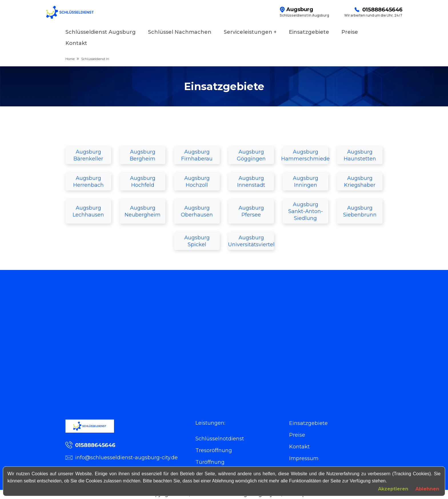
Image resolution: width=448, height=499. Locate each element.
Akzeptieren (393, 489)
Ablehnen (427, 489)
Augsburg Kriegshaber (360, 182)
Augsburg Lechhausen (88, 211)
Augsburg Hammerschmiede (305, 155)
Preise (350, 32)
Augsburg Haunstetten (360, 155)
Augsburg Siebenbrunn (360, 211)
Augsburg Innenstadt (251, 182)
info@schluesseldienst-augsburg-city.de (122, 458)
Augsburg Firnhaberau (197, 155)
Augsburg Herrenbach (88, 182)
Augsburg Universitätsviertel (251, 241)
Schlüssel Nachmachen (180, 32)
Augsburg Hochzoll (197, 182)
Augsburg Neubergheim (143, 211)
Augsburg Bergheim (143, 155)
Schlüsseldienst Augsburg (101, 32)
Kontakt (76, 43)
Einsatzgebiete (309, 32)
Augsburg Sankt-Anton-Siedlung (306, 211)
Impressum (304, 458)
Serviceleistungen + (250, 32)
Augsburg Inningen (306, 182)
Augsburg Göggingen (251, 155)
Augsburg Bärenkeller (88, 155)
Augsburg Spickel (197, 241)
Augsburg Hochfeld (143, 182)
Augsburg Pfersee (251, 211)
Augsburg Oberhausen (197, 211)
